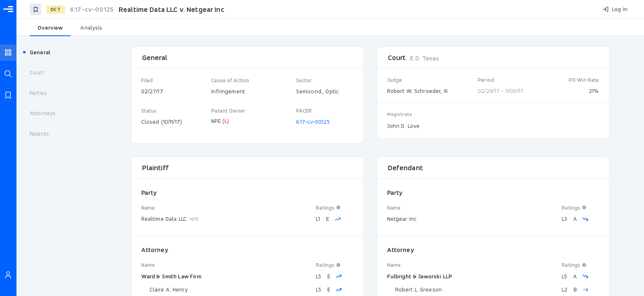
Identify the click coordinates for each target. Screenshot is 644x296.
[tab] (50, 28)
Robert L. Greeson (419, 289)
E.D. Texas (424, 58)
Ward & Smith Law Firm (171, 276)
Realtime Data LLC (164, 219)
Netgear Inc (402, 219)
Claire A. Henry (169, 289)
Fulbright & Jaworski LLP (420, 276)
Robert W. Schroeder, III (418, 91)
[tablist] (330, 28)
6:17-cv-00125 (313, 122)
